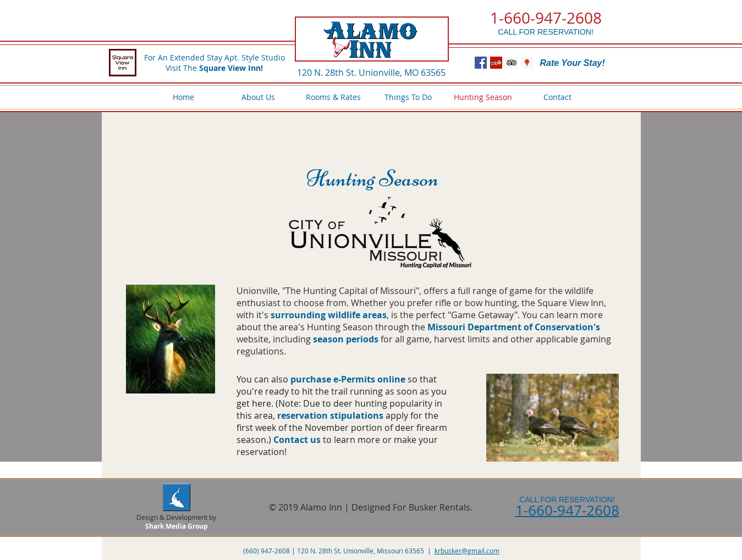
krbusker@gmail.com (467, 551)
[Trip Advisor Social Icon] (512, 63)
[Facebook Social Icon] (481, 63)
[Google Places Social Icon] (527, 63)
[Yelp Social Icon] (496, 63)
